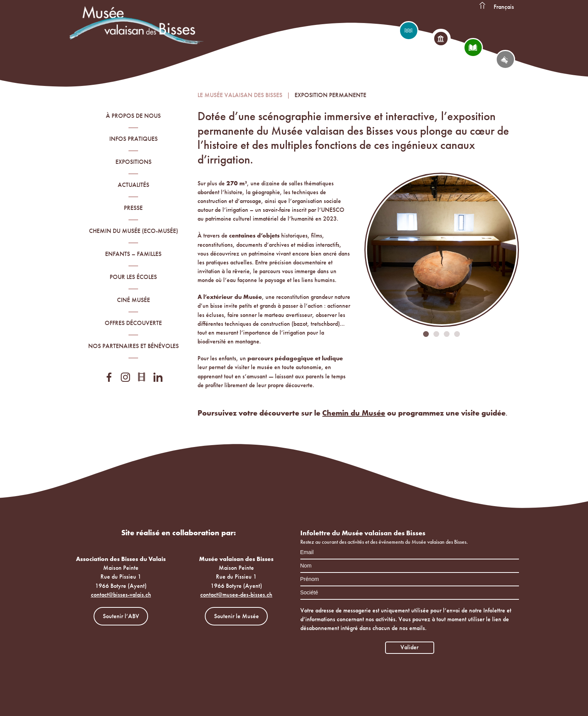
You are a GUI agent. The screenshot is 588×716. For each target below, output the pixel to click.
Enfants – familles (133, 254)
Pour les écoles (133, 277)
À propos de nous (133, 116)
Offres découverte (133, 323)
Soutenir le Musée (236, 616)
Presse (133, 208)
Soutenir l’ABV (121, 616)
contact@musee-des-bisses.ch (236, 595)
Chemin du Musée (354, 413)
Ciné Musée (133, 300)
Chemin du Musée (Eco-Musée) (133, 231)
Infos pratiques (133, 139)
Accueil (483, 6)
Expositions (133, 162)
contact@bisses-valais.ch (121, 595)
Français (504, 7)
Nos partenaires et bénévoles (133, 346)
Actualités (133, 185)
